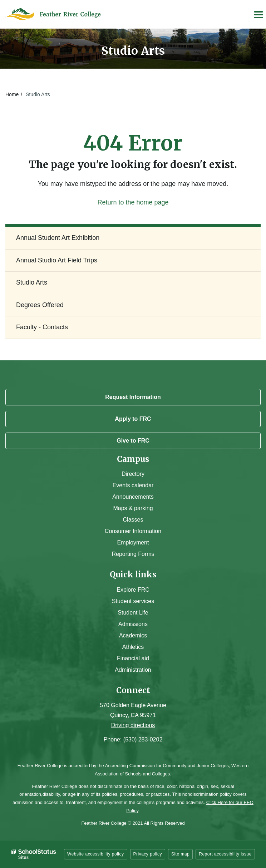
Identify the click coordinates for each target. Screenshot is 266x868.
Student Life (133, 613)
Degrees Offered (51, 308)
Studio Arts (38, 94)
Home (12, 94)
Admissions (133, 624)
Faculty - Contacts (42, 327)
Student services (133, 601)
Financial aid (133, 658)
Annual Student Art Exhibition (58, 238)
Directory (133, 474)
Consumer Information (133, 531)
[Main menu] (258, 14)
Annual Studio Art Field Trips (57, 260)
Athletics (133, 647)
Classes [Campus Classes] (133, 520)
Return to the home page (133, 202)
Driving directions (133, 725)
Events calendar (133, 485)
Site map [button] (180, 854)
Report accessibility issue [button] (225, 854)
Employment (133, 542)
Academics (133, 635)
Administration (133, 670)
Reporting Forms (133, 554)
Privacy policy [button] (148, 854)
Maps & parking (133, 508)
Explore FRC (133, 590)
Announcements (133, 497)
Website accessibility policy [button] (96, 854)
